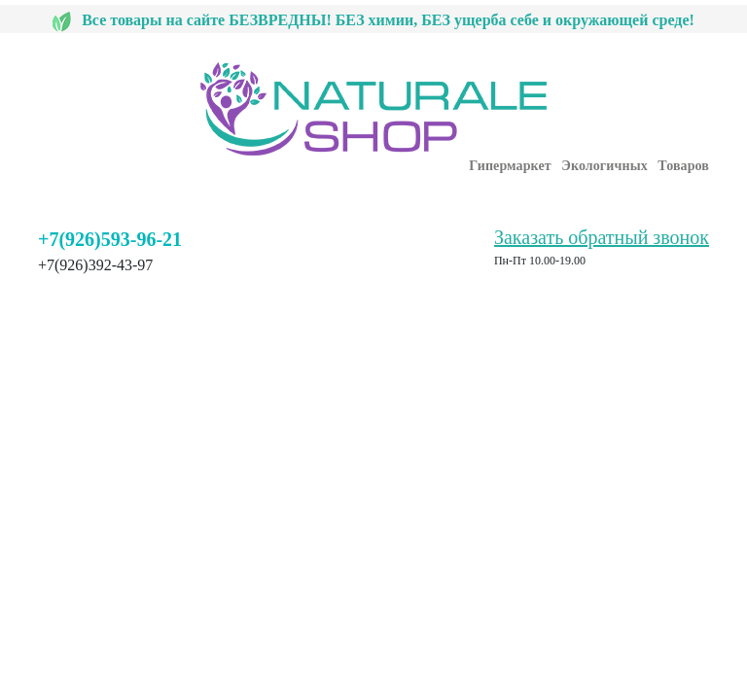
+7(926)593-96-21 (110, 239)
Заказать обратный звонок (602, 237)
